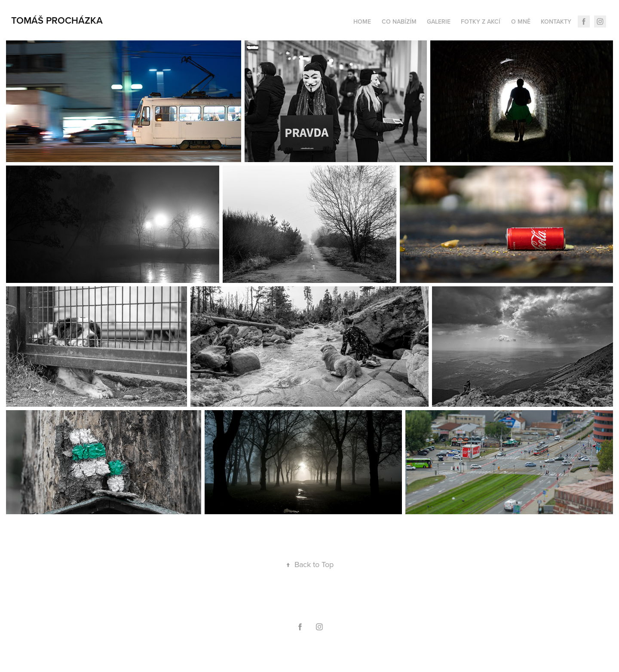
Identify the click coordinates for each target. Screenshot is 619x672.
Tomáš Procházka (57, 20)
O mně (521, 21)
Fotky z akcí (481, 21)
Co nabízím (399, 21)
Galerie (439, 21)
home (362, 21)
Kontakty (556, 21)
